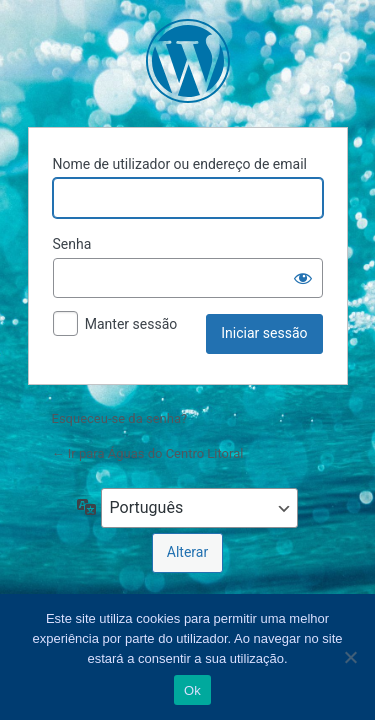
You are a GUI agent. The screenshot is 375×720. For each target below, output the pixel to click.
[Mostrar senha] (303, 278)
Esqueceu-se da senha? (120, 418)
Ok (192, 690)
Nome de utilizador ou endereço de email (180, 164)
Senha (72, 244)
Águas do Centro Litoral (188, 61)
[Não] (350, 657)
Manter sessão (131, 324)
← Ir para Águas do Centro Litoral (148, 453)
